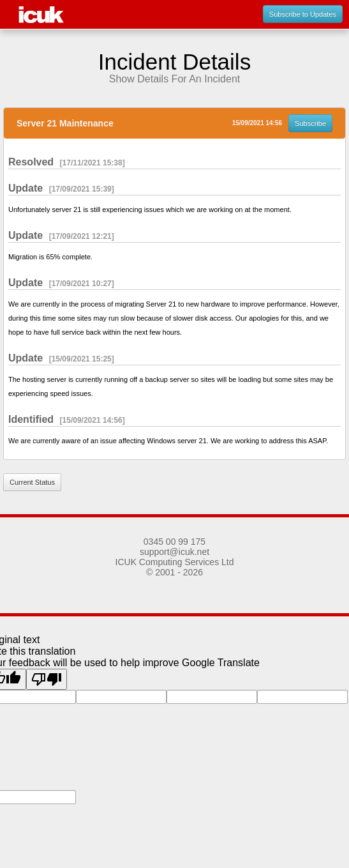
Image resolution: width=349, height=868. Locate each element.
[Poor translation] (47, 679)
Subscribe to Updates (303, 14)
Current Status (32, 482)
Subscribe (310, 123)
